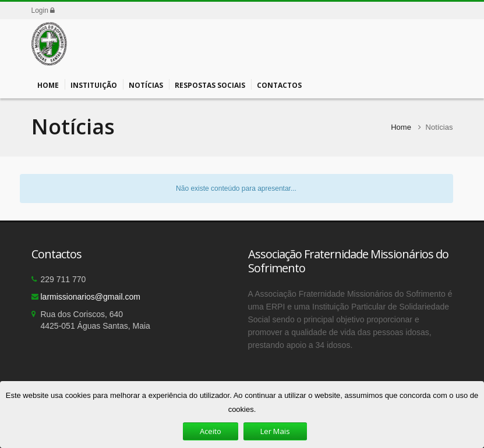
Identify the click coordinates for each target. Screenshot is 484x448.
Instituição (94, 84)
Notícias (146, 84)
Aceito (211, 431)
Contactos (279, 84)
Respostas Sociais (210, 84)
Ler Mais (275, 431)
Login (43, 10)
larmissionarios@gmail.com (91, 297)
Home (48, 84)
